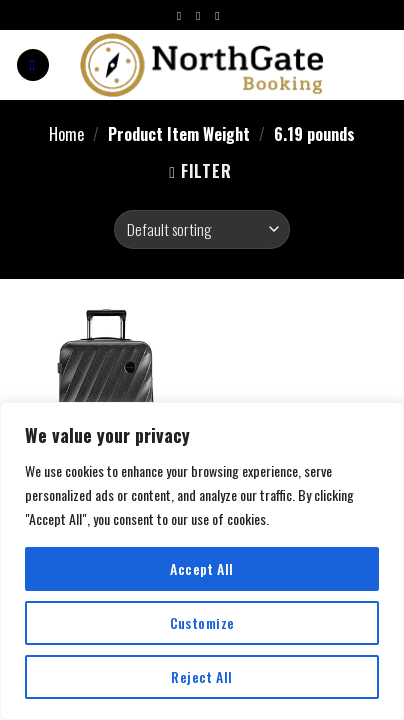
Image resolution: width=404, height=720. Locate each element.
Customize (202, 622)
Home (66, 134)
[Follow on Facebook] (183, 16)
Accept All (201, 568)
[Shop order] (201, 229)
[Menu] (33, 65)
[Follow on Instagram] (202, 16)
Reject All (201, 676)
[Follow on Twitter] (221, 16)
